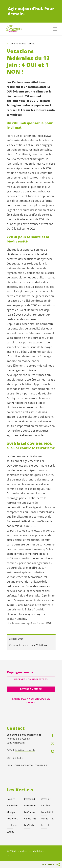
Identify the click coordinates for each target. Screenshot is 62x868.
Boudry (11, 799)
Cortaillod (30, 799)
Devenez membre (31, 689)
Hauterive (12, 805)
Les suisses (31, 825)
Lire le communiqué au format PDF (29, 623)
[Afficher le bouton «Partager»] (58, 865)
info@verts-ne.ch (25, 750)
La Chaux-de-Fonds (31, 812)
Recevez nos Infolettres (31, 679)
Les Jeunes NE (13, 825)
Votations (42, 645)
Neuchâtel (47, 812)
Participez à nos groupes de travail (31, 701)
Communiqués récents (22, 44)
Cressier (46, 799)
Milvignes (12, 812)
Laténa (10, 832)
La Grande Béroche (31, 805)
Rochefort (12, 819)
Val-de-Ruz (30, 819)
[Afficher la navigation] (55, 29)
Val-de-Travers (48, 819)
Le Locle (46, 825)
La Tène (46, 805)
